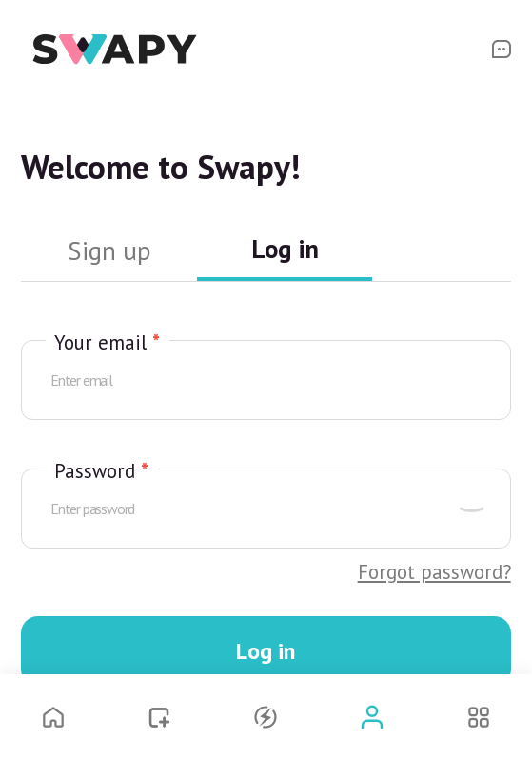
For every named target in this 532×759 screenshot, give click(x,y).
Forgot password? (434, 572)
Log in (285, 250)
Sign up (109, 251)
